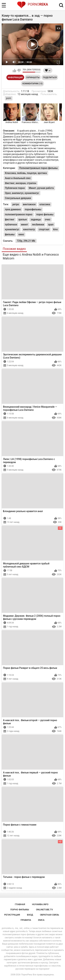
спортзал (44, 229)
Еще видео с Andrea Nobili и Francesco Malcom (31, 256)
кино (21, 234)
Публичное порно (15, 188)
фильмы (10, 234)
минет (25, 224)
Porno (32, 4)
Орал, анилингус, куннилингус (22, 193)
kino (56, 229)
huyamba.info (40, 904)
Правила (26, 920)
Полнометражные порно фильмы (39, 168)
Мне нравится (14, 71)
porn (9, 98)
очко (48, 219)
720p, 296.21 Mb (26, 241)
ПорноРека (27, 975)
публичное (11, 224)
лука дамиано (13, 209)
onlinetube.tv (45, 910)
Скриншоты (33, 77)
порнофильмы (33, 209)
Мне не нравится (19, 71)
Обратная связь (50, 915)
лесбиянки (38, 224)
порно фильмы (45, 214)
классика (45, 204)
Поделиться (50, 77)
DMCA (41, 920)
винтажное (29, 204)
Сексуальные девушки (18, 198)
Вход (30, 915)
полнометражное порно (19, 214)
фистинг (10, 219)
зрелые (22, 219)
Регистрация (12, 915)
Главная (20, 904)
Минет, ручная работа (41, 188)
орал (51, 224)
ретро (16, 204)
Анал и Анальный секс (18, 178)
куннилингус (12, 229)
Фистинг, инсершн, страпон (21, 183)
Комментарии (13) (32, 84)
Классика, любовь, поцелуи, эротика (26, 173)
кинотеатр (29, 229)
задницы (36, 219)
